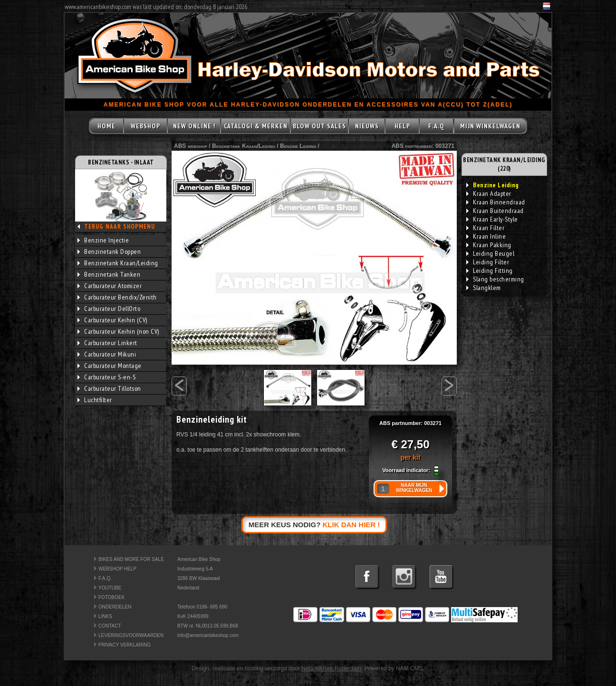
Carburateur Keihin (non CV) (118, 331)
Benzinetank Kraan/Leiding (118, 263)
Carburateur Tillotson (109, 388)
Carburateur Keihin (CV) (112, 320)
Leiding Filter (488, 262)
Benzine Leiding (298, 146)
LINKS (105, 616)
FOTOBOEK (111, 597)
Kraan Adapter (489, 193)
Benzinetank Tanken (109, 274)
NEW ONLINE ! (194, 126)
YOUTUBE (110, 588)
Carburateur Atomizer (110, 286)
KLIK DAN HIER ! (351, 525)
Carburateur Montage (110, 366)
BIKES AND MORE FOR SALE (131, 559)
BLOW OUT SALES (319, 126)
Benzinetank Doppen (109, 251)
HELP (402, 126)
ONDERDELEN (115, 607)
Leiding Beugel (490, 253)
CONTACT (110, 626)
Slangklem (484, 288)
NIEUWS (367, 126)
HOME (106, 126)
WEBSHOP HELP (117, 569)
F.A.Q (436, 126)
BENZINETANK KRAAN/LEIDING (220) (504, 164)
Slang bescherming (495, 279)
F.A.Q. (105, 578)
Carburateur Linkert (107, 343)
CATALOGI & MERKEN (256, 126)
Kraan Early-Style (492, 219)
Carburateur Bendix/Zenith (117, 297)
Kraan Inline (486, 236)
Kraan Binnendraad (496, 202)
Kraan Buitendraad (495, 211)
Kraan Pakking (489, 245)
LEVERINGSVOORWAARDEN (131, 635)
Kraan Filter (485, 228)
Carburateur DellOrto (109, 309)
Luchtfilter (95, 400)
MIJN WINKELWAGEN (490, 126)
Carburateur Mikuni (107, 354)
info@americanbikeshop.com (208, 635)
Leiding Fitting (490, 271)
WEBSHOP (145, 126)
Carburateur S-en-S (106, 377)
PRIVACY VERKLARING (125, 645)
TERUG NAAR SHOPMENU (120, 227)
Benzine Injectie (103, 240)
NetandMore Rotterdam (331, 668)
